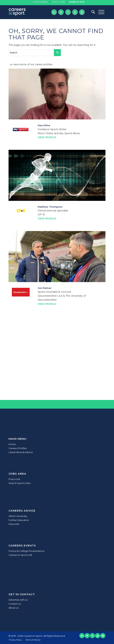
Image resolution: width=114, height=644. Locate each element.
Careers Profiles (18, 448)
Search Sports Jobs (20, 483)
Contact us (15, 604)
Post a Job (14, 479)
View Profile (47, 137)
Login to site (77, 2)
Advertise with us (18, 600)
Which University (18, 516)
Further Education (19, 520)
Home (12, 444)
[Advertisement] (57, 362)
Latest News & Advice (21, 452)
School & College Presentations (26, 551)
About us (14, 608)
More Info (14, 524)
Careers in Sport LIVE (20, 555)
